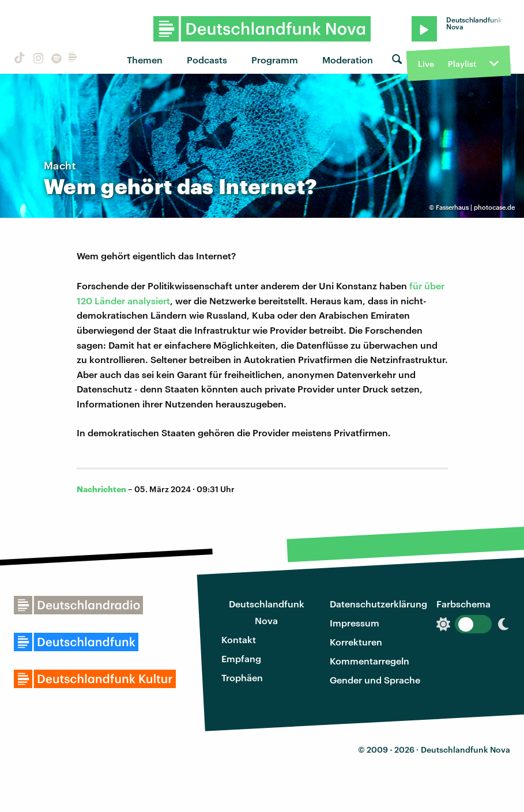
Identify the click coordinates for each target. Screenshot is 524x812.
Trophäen (242, 677)
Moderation (348, 60)
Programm (275, 60)
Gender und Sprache (375, 680)
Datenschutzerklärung (378, 604)
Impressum (355, 623)
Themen (145, 60)
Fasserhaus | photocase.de (475, 207)
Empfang (241, 658)
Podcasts (207, 60)
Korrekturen (356, 642)
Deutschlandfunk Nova (267, 612)
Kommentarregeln (370, 661)
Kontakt (239, 639)
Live (426, 64)
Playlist (462, 64)
